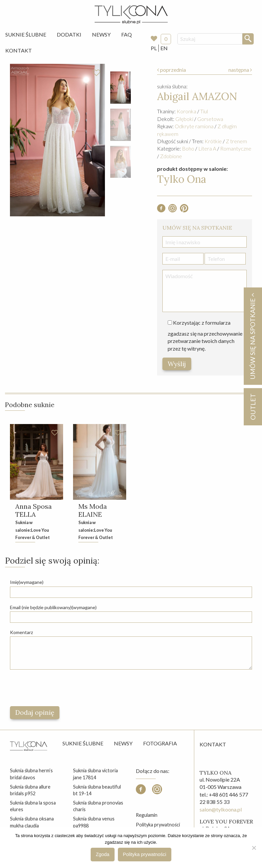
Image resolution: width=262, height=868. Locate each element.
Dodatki (69, 34)
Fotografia (160, 743)
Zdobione (171, 156)
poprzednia (172, 70)
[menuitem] (26, 35)
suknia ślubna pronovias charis (98, 806)
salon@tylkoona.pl (221, 809)
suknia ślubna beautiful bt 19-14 (97, 790)
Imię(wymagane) (27, 582)
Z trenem (236, 141)
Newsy (101, 34)
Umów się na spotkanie (252, 336)
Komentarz (21, 632)
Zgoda (103, 854)
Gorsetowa (210, 119)
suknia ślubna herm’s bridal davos (31, 774)
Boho (188, 148)
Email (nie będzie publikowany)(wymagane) (53, 607)
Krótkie (213, 141)
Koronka (186, 111)
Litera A (207, 148)
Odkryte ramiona (194, 126)
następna (240, 70)
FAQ (127, 34)
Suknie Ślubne (26, 34)
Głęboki (184, 119)
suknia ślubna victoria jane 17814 (95, 774)
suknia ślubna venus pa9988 (94, 822)
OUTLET (253, 407)
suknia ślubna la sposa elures (33, 806)
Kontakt (19, 50)
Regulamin (147, 815)
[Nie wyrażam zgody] (254, 848)
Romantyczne (236, 148)
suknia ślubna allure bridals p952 (30, 790)
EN (164, 48)
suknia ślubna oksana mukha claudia (32, 822)
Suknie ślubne (83, 743)
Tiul (204, 111)
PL (154, 48)
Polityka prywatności (158, 825)
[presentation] (60, 688)
